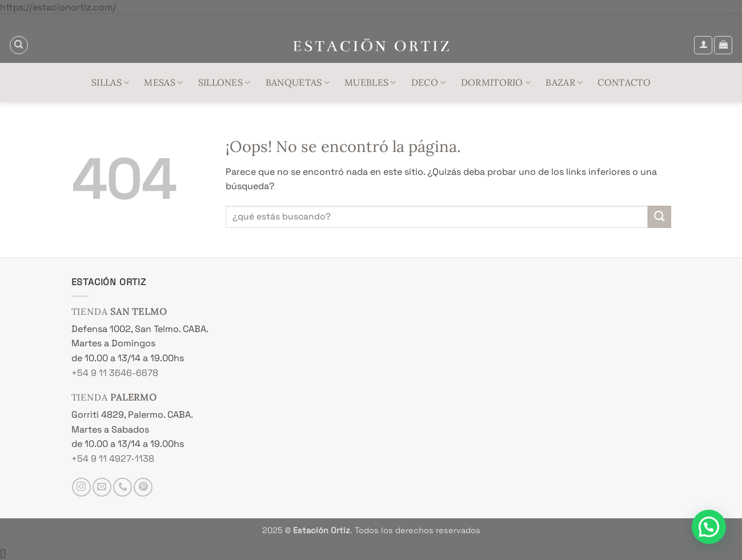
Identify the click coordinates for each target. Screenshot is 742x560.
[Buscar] (19, 45)
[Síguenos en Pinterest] (143, 487)
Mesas (163, 82)
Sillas (110, 82)
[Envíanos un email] (102, 487)
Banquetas (298, 82)
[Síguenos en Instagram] (81, 487)
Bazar (564, 82)
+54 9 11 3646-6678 (115, 373)
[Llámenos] (123, 487)
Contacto (624, 82)
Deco (429, 82)
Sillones (224, 82)
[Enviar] (659, 217)
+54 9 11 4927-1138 (113, 459)
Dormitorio (496, 82)
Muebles (370, 82)
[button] (703, 45)
